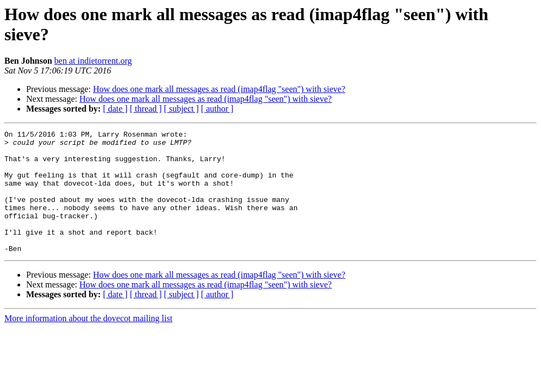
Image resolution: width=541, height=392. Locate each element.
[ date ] (115, 109)
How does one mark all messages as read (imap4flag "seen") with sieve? (219, 89)
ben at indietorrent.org (93, 61)
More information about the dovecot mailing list (88, 343)
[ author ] (217, 109)
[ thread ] (146, 109)
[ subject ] (181, 109)
